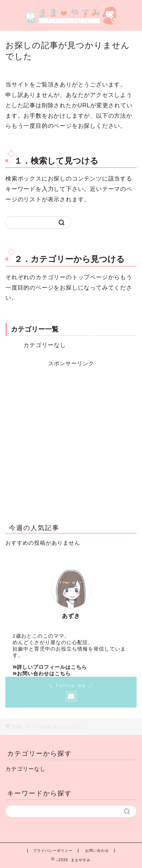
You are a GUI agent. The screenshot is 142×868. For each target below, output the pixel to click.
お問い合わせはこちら (42, 674)
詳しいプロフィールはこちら (50, 667)
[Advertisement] (71, 438)
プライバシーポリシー (53, 851)
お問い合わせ (97, 851)
